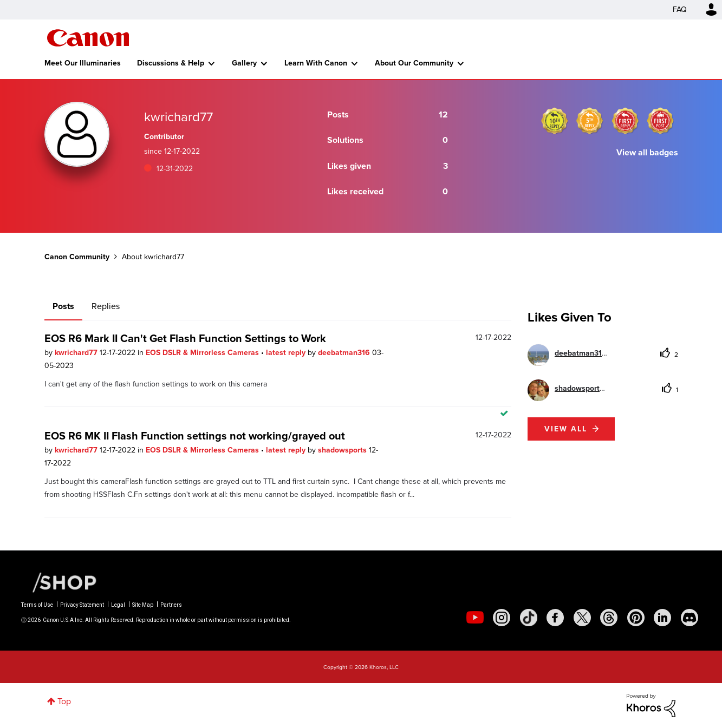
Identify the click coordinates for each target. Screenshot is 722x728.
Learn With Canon (316, 63)
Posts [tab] (63, 306)
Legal (118, 605)
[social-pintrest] (636, 618)
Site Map (143, 605)
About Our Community (414, 63)
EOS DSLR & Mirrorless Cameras (203, 353)
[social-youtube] (475, 618)
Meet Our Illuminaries (83, 63)
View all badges (647, 152)
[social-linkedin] (662, 618)
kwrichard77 (77, 353)
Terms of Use (37, 605)
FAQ (680, 9)
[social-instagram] (502, 618)
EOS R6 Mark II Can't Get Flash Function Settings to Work (185, 338)
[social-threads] (609, 618)
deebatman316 (345, 353)
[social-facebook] (555, 618)
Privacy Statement (82, 605)
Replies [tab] (106, 306)
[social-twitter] (582, 618)
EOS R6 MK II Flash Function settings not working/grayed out (195, 436)
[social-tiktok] (529, 618)
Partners (171, 605)
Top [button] (64, 701)
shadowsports (343, 450)
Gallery (244, 63)
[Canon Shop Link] (59, 582)
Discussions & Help (171, 63)
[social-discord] (690, 618)
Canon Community (88, 38)
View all (566, 429)
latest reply (287, 353)
